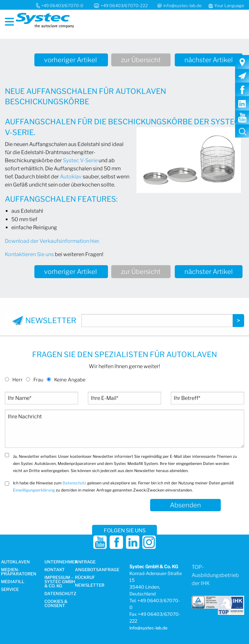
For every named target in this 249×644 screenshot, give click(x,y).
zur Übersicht (141, 60)
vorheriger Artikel (71, 60)
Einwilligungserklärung (34, 490)
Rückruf (85, 578)
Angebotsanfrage (97, 570)
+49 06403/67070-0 (62, 6)
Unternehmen (61, 562)
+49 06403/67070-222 (125, 6)
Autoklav (71, 177)
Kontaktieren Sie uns (29, 254)
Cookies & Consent (56, 604)
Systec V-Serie (80, 160)
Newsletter (90, 585)
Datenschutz (74, 483)
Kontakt (55, 570)
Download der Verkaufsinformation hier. (52, 241)
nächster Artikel (209, 60)
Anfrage (85, 562)
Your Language (229, 6)
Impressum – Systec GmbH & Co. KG (60, 582)
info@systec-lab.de (183, 6)
